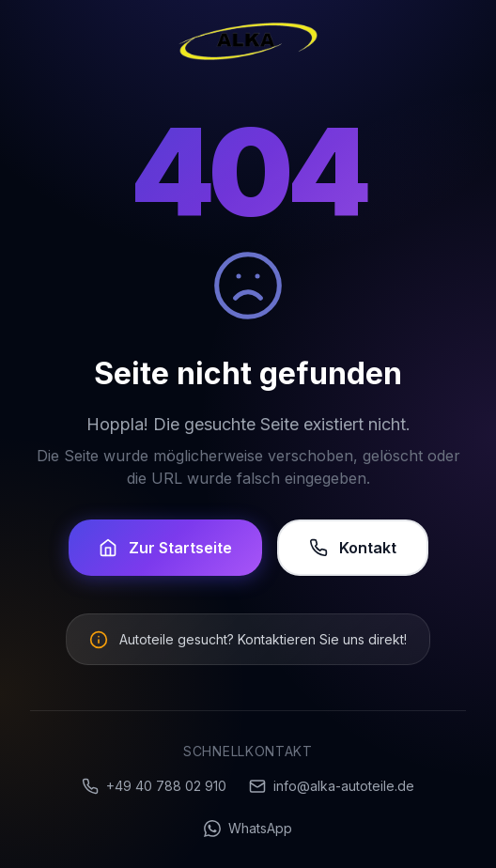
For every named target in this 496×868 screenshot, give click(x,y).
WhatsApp (248, 829)
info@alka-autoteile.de (332, 786)
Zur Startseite (165, 548)
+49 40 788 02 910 (154, 786)
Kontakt (353, 548)
